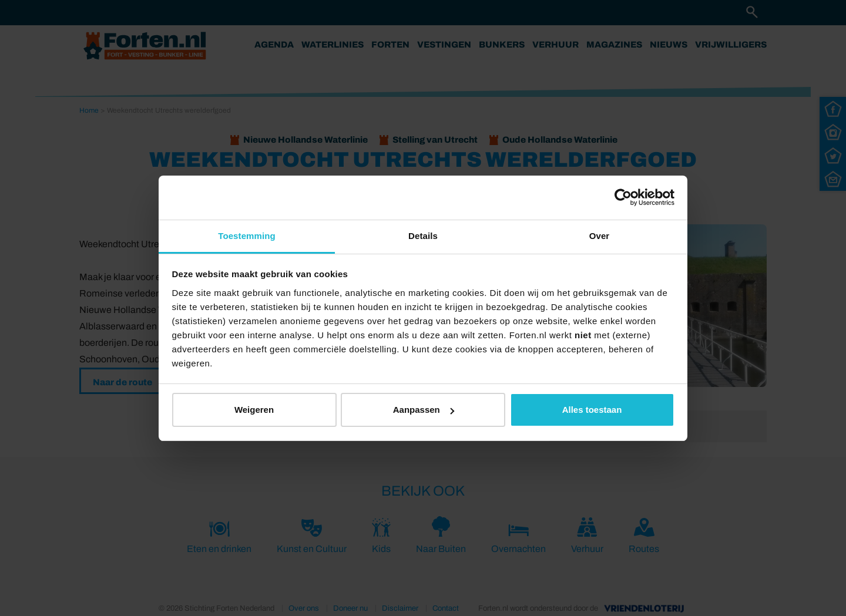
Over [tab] (600, 236)
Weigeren (254, 410)
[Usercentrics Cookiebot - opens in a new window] (623, 197)
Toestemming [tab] (247, 236)
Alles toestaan (592, 410)
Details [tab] (423, 236)
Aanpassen (424, 410)
